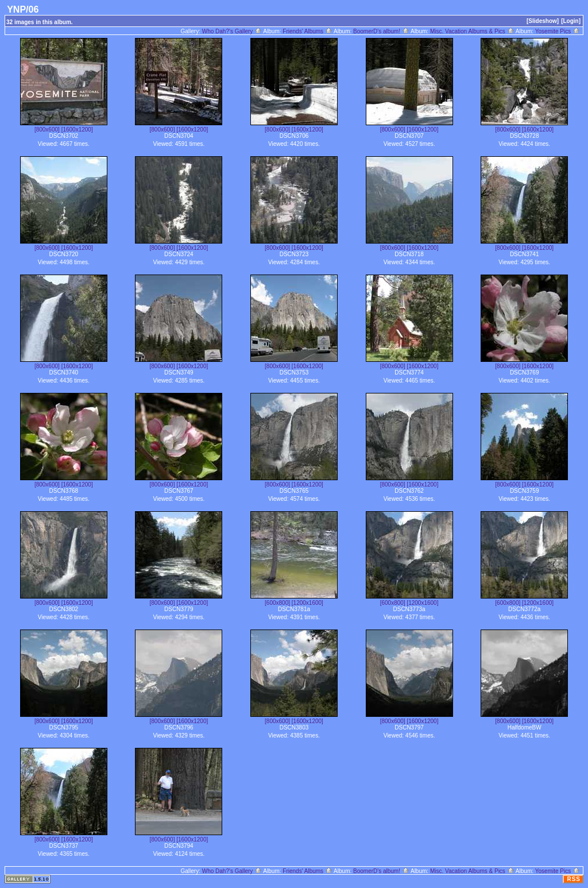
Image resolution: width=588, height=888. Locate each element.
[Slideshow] (543, 21)
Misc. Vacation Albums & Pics (472, 31)
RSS (574, 879)
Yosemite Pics (558, 31)
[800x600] (47, 130)
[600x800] (277, 603)
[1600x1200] (77, 130)
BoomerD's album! (381, 31)
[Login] (571, 21)
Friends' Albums (307, 31)
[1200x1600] (307, 603)
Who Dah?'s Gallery (232, 31)
